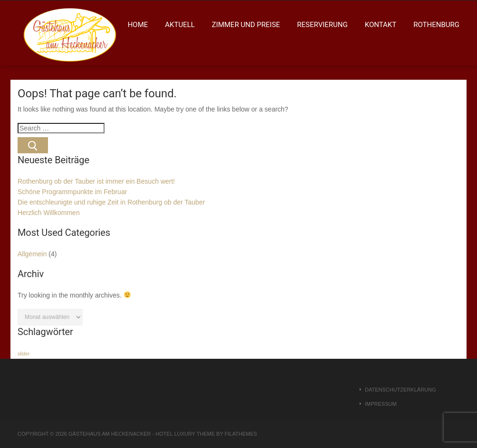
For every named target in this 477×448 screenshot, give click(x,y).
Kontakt (381, 25)
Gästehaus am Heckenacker (110, 434)
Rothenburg (436, 25)
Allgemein (32, 254)
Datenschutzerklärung (401, 390)
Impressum (381, 404)
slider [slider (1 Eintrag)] (24, 354)
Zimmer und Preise (246, 25)
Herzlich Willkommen (49, 213)
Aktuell (180, 25)
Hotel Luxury (175, 434)
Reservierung (322, 25)
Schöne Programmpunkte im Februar (72, 192)
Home (138, 25)
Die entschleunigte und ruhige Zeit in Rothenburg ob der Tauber (111, 202)
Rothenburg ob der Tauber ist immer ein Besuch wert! (96, 181)
